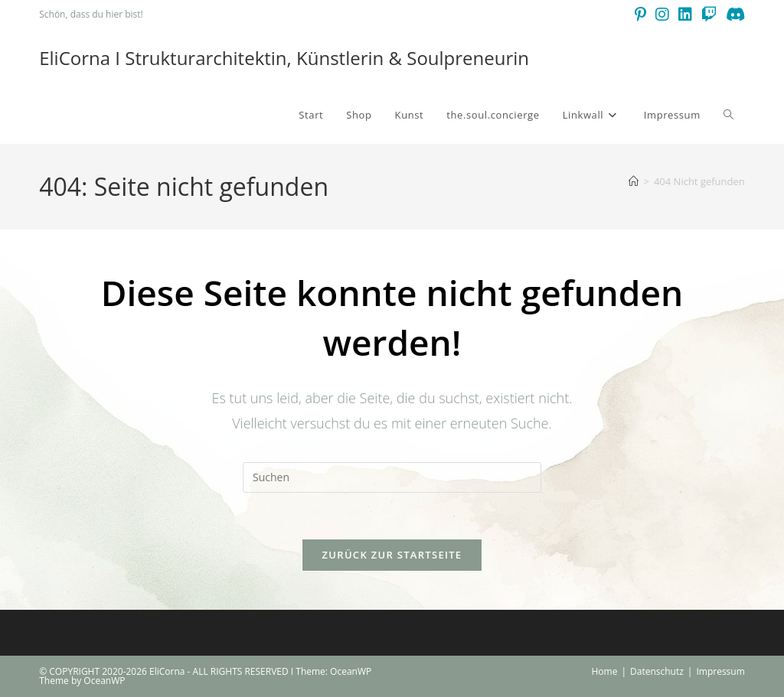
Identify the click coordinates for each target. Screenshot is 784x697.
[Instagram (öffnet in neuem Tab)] (662, 15)
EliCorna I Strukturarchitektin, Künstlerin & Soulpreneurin (284, 58)
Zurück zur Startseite (392, 555)
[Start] (634, 181)
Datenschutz (657, 671)
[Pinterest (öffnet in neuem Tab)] (640, 15)
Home (604, 671)
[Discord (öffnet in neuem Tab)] (733, 15)
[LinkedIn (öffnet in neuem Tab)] (685, 15)
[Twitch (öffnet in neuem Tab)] (709, 15)
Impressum (720, 671)
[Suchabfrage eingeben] (392, 477)
